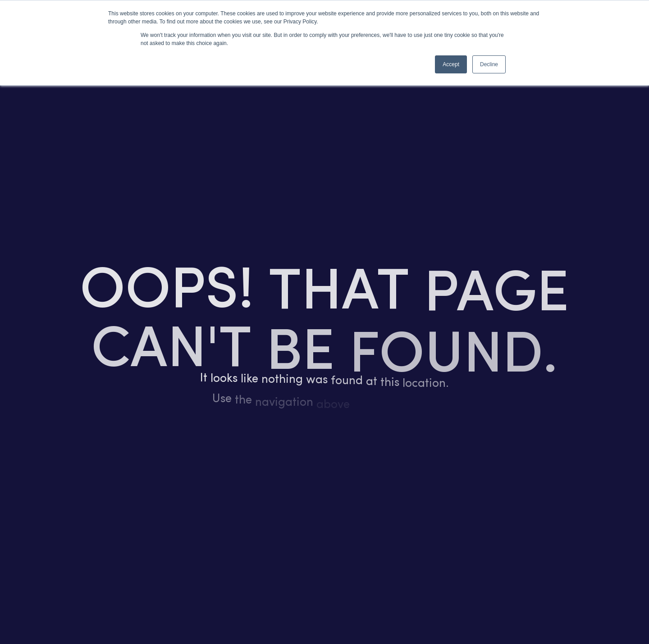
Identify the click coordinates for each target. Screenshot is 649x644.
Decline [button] (489, 64)
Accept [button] (451, 64)
